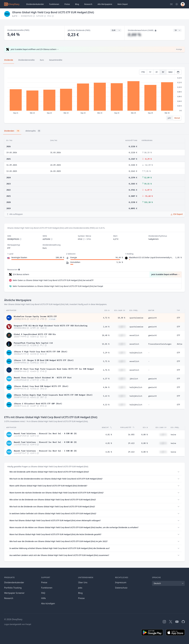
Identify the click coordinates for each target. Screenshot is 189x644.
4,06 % (106, 387)
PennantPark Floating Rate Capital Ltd (33, 343)
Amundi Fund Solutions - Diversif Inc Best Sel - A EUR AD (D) (45, 433)
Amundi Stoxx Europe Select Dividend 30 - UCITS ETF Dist (43, 377)
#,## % (134, 35)
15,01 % (106, 344)
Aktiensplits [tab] (33, 131)
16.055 (131, 435)
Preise (67, 4)
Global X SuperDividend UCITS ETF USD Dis (35, 334)
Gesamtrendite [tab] (56, 60)
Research (9, 598)
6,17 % (106, 379)
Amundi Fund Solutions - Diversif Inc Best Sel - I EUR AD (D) (45, 451)
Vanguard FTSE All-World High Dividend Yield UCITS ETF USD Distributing (51, 325)
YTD (143, 72)
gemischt (153, 318)
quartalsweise (136, 318)
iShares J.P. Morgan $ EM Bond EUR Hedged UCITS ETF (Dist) (44, 360)
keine (173, 435)
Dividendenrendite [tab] (26, 60)
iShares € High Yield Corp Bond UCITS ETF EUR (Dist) (41, 351)
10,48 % (106, 335)
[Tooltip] (19, 270)
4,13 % (106, 405)
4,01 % (109, 435)
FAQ (43, 593)
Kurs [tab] (42, 60)
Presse (81, 598)
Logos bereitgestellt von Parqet (18, 624)
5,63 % (106, 396)
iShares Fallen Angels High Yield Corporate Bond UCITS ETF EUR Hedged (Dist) (53, 395)
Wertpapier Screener (14, 593)
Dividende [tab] (9, 60)
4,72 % (106, 318)
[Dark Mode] (177, 4)
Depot (123, 4)
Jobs (80, 588)
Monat (177, 118)
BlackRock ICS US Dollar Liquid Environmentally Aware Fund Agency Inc (152, 257)
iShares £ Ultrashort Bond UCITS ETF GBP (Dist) (38, 403)
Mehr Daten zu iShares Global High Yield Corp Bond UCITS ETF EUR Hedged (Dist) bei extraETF (53, 280)
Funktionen (54, 4)
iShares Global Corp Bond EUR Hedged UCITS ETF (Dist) (41, 386)
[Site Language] (171, 4)
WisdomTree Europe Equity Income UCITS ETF (35, 316)
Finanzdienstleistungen (160, 344)
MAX (170, 72)
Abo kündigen (48, 603)
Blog (77, 4)
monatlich (134, 335)
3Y (157, 72)
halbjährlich (136, 353)
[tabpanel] (94, 95)
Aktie (180, 344)
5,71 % (106, 361)
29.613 (131, 443)
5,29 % (106, 353)
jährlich (134, 379)
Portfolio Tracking (13, 588)
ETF (178, 318)
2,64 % (106, 327)
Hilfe (44, 598)
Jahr (169, 118)
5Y (163, 72)
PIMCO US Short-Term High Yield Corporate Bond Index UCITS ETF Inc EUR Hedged (54, 369)
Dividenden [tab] (12, 131)
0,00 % (145, 435)
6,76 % (106, 370)
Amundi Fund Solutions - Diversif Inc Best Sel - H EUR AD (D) (45, 442)
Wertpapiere (105, 4)
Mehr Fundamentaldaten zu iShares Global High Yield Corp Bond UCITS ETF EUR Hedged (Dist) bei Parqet (58, 286)
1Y (150, 72)
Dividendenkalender (35, 4)
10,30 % (121, 318)
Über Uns (83, 582)
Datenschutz (121, 588)
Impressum (121, 582)
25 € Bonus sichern (21, 274)
